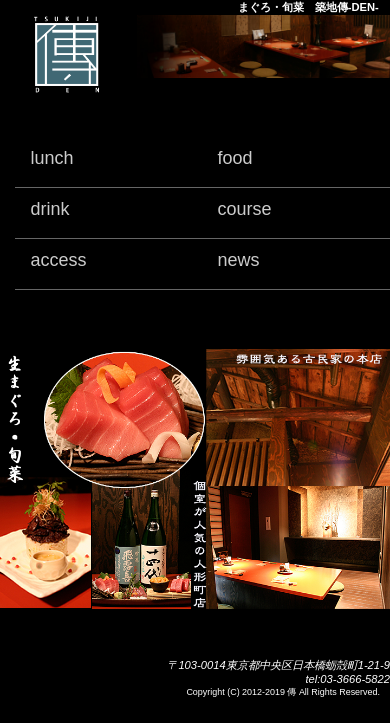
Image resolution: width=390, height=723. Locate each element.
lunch (51, 158)
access (58, 260)
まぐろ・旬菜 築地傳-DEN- (308, 7)
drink (49, 209)
